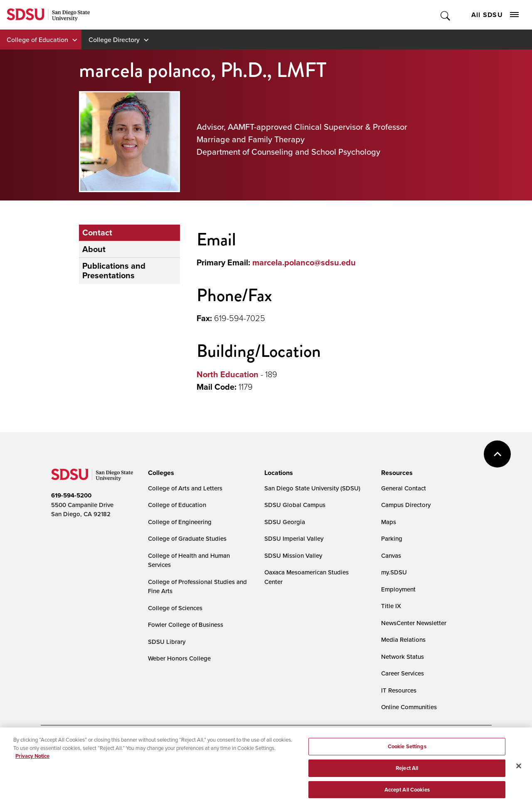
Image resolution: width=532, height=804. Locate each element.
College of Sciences (175, 608)
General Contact (404, 488)
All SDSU (495, 15)
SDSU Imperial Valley (294, 538)
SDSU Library (167, 642)
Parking (392, 538)
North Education (228, 374)
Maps (389, 522)
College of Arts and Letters (185, 488)
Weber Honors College (179, 658)
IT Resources (399, 690)
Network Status (403, 657)
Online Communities (409, 707)
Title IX (391, 606)
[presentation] (160, 473)
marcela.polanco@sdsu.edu (304, 262)
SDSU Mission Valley (293, 555)
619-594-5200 (71, 495)
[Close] (519, 771)
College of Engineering (180, 522)
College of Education (37, 40)
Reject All (407, 773)
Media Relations (403, 639)
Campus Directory (406, 505)
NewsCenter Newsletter (414, 623)
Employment (398, 589)
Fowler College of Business (186, 625)
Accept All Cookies (407, 795)
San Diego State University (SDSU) (312, 488)
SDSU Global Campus (295, 505)
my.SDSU (394, 572)
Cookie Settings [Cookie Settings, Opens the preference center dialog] (407, 751)
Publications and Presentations (114, 271)
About (94, 249)
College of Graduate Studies (187, 538)
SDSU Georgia (285, 522)
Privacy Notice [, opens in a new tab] (32, 761)
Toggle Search (446, 15)
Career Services (403, 673)
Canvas (391, 555)
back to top (497, 454)
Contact (97, 233)
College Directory (114, 40)
